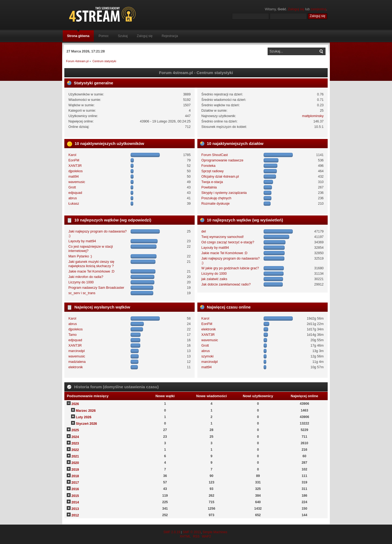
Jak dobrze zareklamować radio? (226, 284)
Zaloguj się (296, 9)
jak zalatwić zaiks (214, 279)
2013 (75, 509)
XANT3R (75, 166)
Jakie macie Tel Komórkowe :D (91, 271)
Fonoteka (208, 166)
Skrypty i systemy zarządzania (224, 193)
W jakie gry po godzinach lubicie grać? (230, 268)
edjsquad (75, 193)
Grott (72, 187)
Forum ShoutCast (215, 155)
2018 (75, 476)
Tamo (73, 335)
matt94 (74, 177)
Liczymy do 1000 (81, 282)
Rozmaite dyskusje (216, 204)
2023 (75, 443)
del (204, 231)
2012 (75, 515)
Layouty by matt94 (82, 241)
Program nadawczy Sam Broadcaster (96, 288)
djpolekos (76, 171)
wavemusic (77, 182)
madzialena (77, 362)
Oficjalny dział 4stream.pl (220, 177)
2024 (75, 437)
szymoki (207, 356)
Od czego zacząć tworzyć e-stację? (228, 242)
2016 (75, 489)
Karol (72, 155)
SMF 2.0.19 (172, 532)
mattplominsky (313, 116)
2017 (75, 483)
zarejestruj (318, 9)
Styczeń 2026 (86, 424)
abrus (73, 198)
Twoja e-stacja (212, 182)
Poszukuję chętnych (216, 198)
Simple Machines (215, 532)
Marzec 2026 (86, 411)
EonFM (74, 160)
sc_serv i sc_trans (82, 293)
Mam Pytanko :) (80, 256)
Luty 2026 (84, 417)
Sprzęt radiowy (212, 171)
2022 (75, 450)
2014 (75, 502)
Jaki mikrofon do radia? (86, 277)
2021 (75, 456)
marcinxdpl (77, 351)
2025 (75, 430)
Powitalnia (209, 187)
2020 (75, 463)
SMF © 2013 (192, 532)
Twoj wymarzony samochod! (223, 237)
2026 (75, 404)
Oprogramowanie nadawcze (222, 160)
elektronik (76, 367)
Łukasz (74, 204)
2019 (75, 470)
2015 (75, 496)
